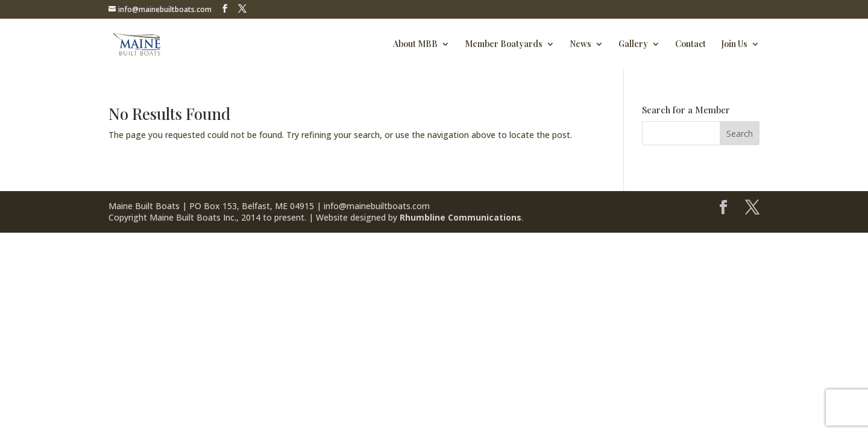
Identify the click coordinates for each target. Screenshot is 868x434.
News (580, 45)
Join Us (734, 45)
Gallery (633, 45)
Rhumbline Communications (461, 217)
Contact (690, 45)
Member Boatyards (504, 45)
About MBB (415, 45)
